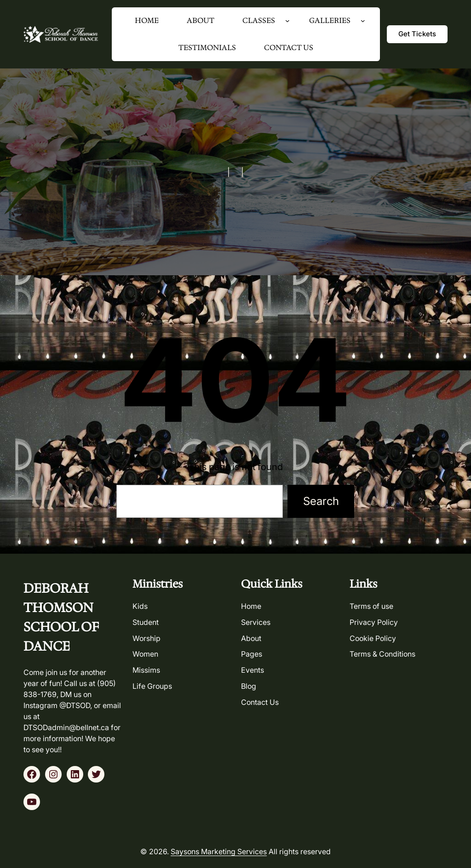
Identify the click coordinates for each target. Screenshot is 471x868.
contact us (260, 702)
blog (249, 686)
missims (146, 670)
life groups (152, 686)
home (251, 606)
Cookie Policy (373, 638)
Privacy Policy (374, 622)
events (253, 670)
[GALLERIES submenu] (363, 21)
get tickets (417, 34)
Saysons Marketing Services (219, 851)
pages (252, 654)
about (251, 638)
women (145, 654)
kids (140, 606)
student (146, 622)
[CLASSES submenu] (287, 21)
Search (321, 501)
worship (146, 638)
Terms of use (371, 606)
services (256, 622)
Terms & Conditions (382, 654)
